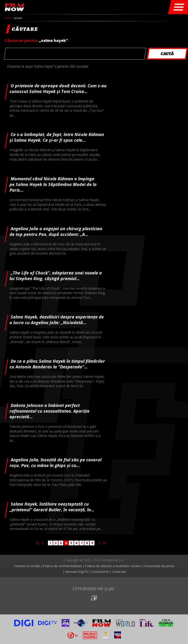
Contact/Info (100, 572)
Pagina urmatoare (99, 543)
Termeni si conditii (27, 566)
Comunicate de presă (159, 566)
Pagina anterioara (43, 543)
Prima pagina (38, 543)
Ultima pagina (104, 543)
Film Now (14, 7)
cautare (18, 18)
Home (8, 18)
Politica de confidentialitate (62, 566)
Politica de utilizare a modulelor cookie (113, 566)
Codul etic (119, 572)
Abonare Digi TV (77, 572)
